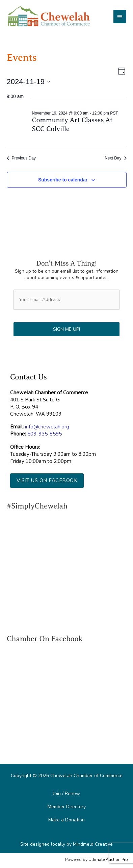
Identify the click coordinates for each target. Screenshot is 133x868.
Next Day (115, 158)
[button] (47, 481)
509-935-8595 (45, 434)
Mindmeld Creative (93, 844)
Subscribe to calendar (63, 180)
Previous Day (21, 158)
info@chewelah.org (47, 427)
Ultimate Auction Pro (108, 860)
